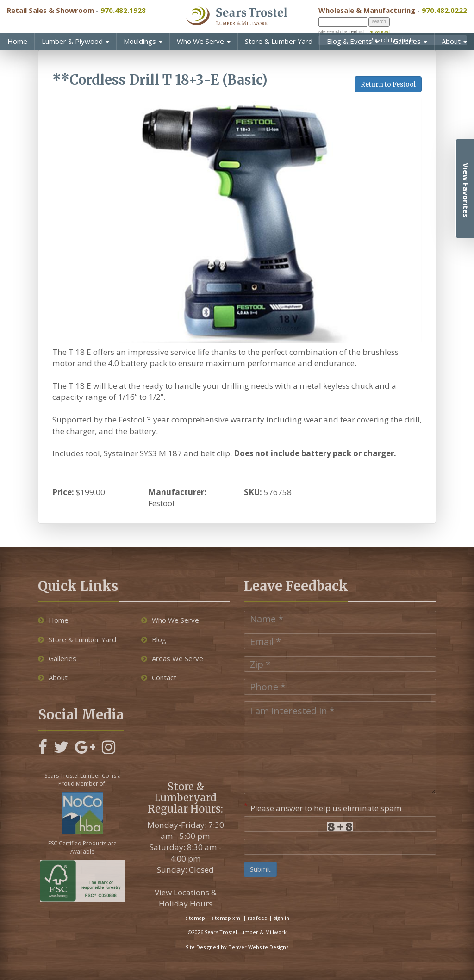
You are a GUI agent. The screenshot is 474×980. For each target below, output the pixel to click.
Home (17, 41)
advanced (379, 32)
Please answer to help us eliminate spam (323, 807)
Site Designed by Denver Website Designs (237, 947)
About (454, 41)
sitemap (195, 918)
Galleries (410, 41)
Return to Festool (388, 84)
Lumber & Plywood (75, 41)
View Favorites (466, 190)
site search (330, 32)
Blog (154, 639)
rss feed (258, 918)
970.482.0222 (444, 10)
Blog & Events (353, 41)
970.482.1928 (123, 10)
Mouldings (143, 41)
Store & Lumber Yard (279, 41)
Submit (260, 869)
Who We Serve (204, 41)
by (352, 32)
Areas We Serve (172, 658)
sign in (281, 918)
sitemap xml (226, 918)
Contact (159, 677)
